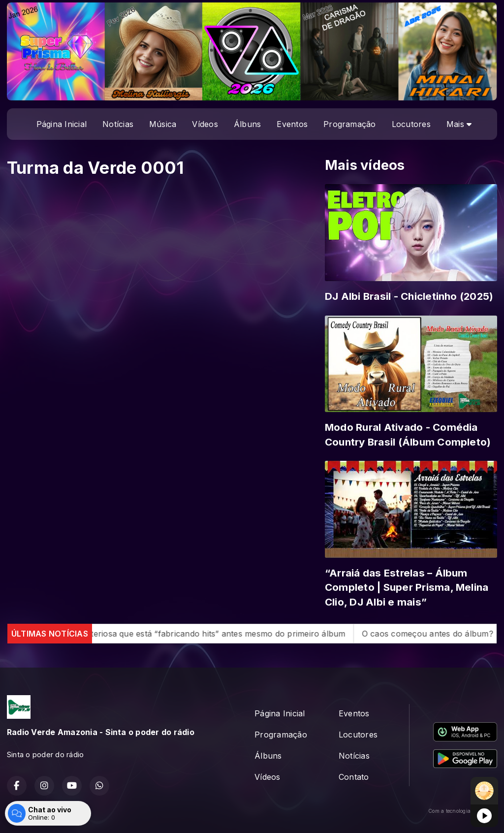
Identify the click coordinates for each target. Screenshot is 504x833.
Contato (354, 777)
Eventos (292, 124)
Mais (459, 124)
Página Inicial (62, 124)
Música (163, 124)
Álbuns (247, 124)
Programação (350, 124)
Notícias (118, 124)
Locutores (411, 124)
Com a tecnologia (463, 811)
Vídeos (205, 124)
